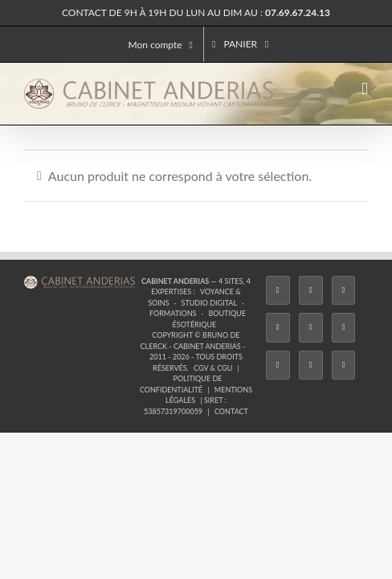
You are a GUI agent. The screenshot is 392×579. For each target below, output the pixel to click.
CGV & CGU (79, 353)
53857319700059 (173, 364)
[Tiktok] (163, 384)
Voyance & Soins (238, 320)
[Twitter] (97, 384)
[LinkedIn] (262, 384)
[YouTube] (229, 384)
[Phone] (328, 384)
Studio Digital (311, 320)
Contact (231, 364)
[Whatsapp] (295, 384)
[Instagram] (130, 384)
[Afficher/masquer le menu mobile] (365, 89)
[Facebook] (64, 384)
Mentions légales (270, 353)
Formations (149, 332)
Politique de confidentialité (167, 353)
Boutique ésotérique (226, 332)
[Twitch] (196, 384)
